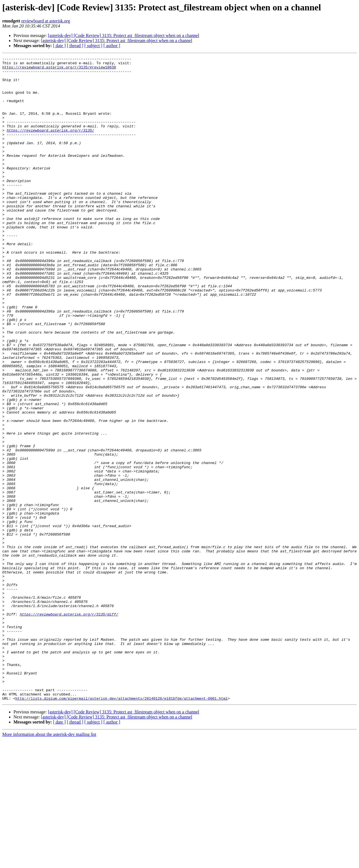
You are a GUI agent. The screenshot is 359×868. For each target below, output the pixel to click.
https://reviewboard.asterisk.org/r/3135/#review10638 (59, 70)
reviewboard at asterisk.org (46, 21)
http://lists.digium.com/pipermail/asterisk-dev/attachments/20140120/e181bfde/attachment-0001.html (122, 827)
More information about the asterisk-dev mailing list (49, 863)
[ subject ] (93, 46)
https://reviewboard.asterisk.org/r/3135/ (50, 145)
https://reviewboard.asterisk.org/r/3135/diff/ (69, 726)
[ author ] (112, 46)
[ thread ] (75, 46)
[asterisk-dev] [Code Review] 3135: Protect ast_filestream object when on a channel (124, 35)
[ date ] (59, 46)
